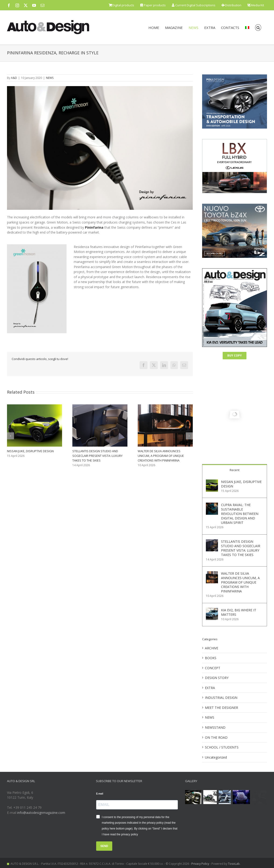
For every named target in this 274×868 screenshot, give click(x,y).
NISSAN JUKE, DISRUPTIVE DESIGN (30, 451)
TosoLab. (234, 864)
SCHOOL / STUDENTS (222, 747)
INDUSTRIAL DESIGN (221, 698)
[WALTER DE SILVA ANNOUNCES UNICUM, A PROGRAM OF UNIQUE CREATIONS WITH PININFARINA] (212, 574)
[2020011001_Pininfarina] (100, 148)
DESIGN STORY (217, 678)
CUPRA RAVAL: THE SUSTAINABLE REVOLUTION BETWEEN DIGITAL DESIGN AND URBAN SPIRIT (240, 514)
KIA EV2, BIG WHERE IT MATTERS (239, 612)
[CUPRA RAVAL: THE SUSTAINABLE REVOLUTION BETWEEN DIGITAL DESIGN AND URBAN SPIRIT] (212, 505)
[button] (258, 28)
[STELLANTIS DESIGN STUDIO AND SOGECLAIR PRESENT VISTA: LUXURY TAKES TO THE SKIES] (212, 542)
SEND (104, 846)
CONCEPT (213, 668)
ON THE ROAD (216, 737)
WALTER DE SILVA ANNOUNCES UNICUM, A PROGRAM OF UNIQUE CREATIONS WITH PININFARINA (161, 456)
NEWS (50, 78)
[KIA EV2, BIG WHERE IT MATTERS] (212, 610)
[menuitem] (247, 28)
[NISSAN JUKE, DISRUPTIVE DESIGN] (212, 482)
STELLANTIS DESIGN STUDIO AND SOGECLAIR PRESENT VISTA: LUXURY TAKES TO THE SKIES (97, 456)
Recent (235, 470)
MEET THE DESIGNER (221, 708)
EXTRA (210, 688)
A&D (14, 78)
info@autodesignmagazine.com (41, 813)
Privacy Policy (200, 864)
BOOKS (211, 658)
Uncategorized (216, 757)
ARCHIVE (212, 648)
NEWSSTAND (215, 727)
